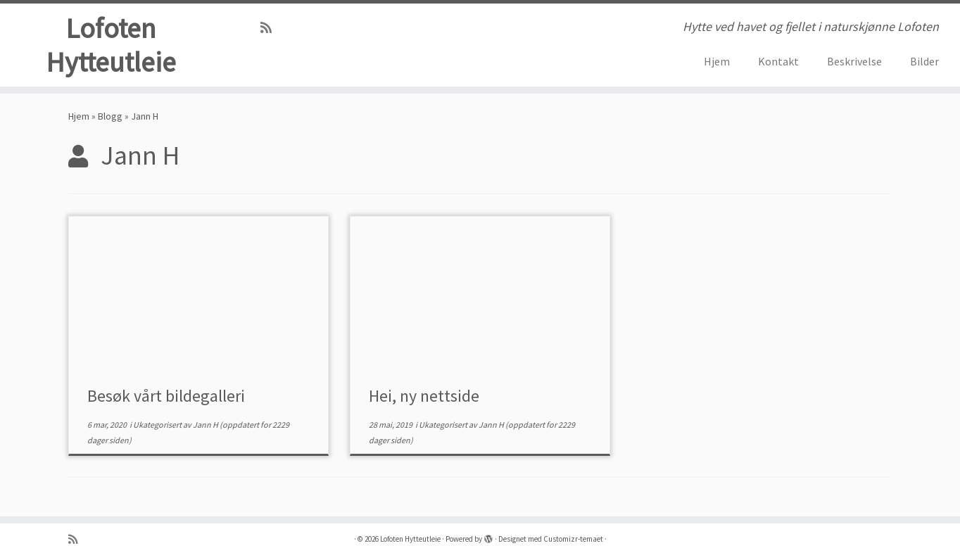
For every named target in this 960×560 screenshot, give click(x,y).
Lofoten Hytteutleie (110, 45)
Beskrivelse (854, 61)
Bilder (924, 61)
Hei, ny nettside (424, 399)
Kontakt (778, 61)
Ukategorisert (158, 427)
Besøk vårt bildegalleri (166, 399)
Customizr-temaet (573, 539)
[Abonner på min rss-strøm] (271, 28)
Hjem (717, 61)
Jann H (206, 427)
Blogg (110, 119)
